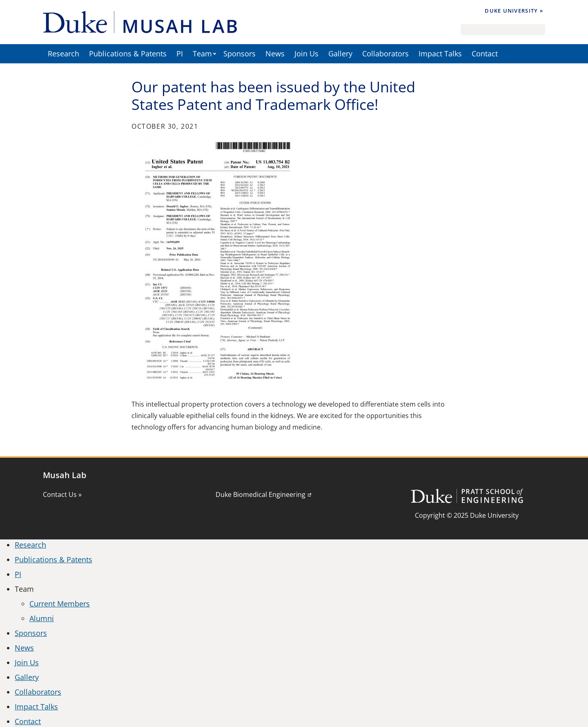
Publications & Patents (128, 54)
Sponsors (239, 54)
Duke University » (514, 11)
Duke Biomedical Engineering (261, 494)
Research (63, 54)
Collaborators (385, 54)
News (275, 54)
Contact (485, 54)
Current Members (60, 604)
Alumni (42, 618)
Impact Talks (440, 54)
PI (180, 54)
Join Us (306, 54)
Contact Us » (62, 494)
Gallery (340, 54)
